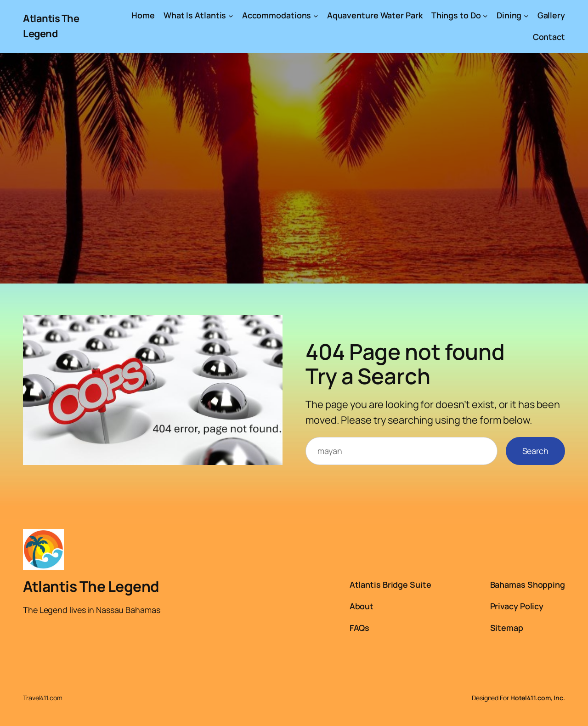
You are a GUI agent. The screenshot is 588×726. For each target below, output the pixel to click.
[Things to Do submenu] (485, 15)
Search (535, 451)
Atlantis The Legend (91, 586)
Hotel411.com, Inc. (538, 698)
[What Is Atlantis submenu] (231, 15)
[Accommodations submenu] (316, 15)
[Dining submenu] (526, 15)
